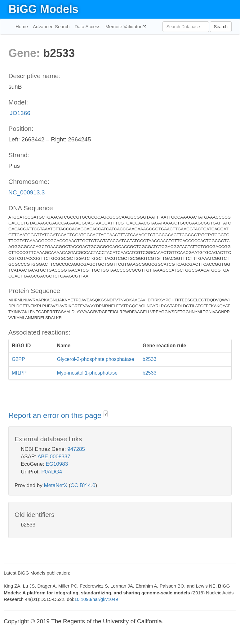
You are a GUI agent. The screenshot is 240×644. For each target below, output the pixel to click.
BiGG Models (43, 9)
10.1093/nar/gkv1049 (96, 599)
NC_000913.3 (27, 192)
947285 (76, 449)
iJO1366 (19, 113)
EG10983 (57, 464)
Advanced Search (51, 27)
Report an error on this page (56, 415)
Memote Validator (124, 27)
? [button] (106, 414)
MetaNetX (56, 485)
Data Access (87, 27)
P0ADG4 (52, 472)
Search (221, 27)
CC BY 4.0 (83, 485)
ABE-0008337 (54, 457)
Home (22, 27)
